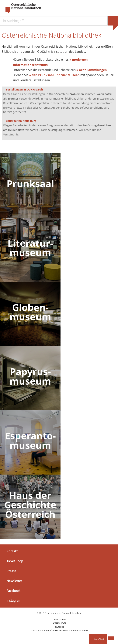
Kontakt (12, 551)
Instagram (14, 601)
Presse (11, 571)
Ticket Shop (15, 561)
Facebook (13, 591)
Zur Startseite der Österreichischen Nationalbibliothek (60, 630)
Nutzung (60, 627)
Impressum (60, 619)
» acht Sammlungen (92, 70)
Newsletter (14, 581)
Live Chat (98, 639)
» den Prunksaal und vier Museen (54, 75)
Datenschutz (60, 623)
